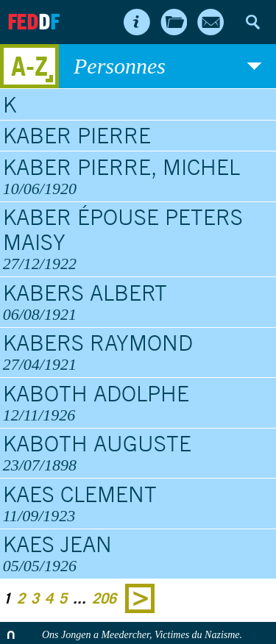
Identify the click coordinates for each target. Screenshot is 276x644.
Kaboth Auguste (138, 453)
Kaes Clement (138, 504)
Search (252, 22)
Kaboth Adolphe (138, 403)
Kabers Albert (138, 302)
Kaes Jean (138, 554)
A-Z (29, 66)
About (137, 22)
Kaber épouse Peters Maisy (138, 239)
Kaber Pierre (77, 135)
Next (140, 598)
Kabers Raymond (138, 352)
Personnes (167, 66)
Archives (174, 22)
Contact (210, 22)
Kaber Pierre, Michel (138, 176)
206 (104, 598)
